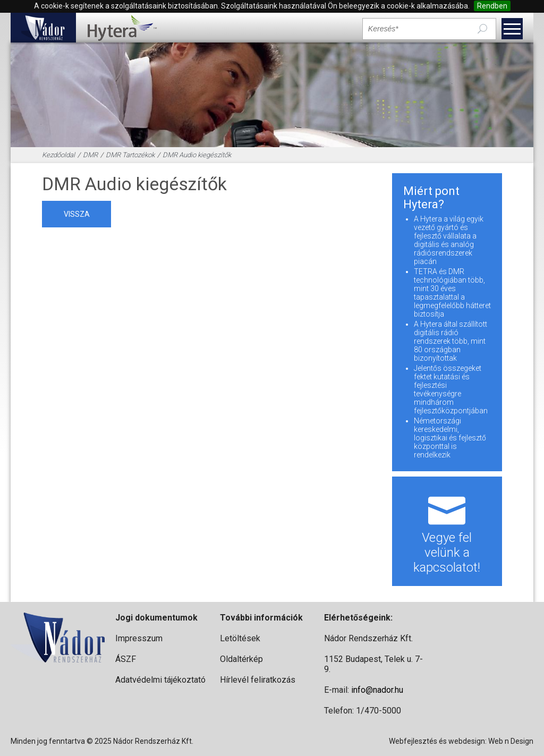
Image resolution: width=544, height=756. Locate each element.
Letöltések (240, 638)
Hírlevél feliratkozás (258, 680)
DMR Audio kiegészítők (197, 155)
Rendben (492, 6)
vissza (77, 214)
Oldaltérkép (241, 659)
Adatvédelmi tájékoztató (160, 680)
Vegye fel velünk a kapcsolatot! (447, 531)
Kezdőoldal (58, 155)
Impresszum (139, 638)
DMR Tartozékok (130, 155)
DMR (90, 155)
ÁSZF (126, 659)
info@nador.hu (377, 690)
